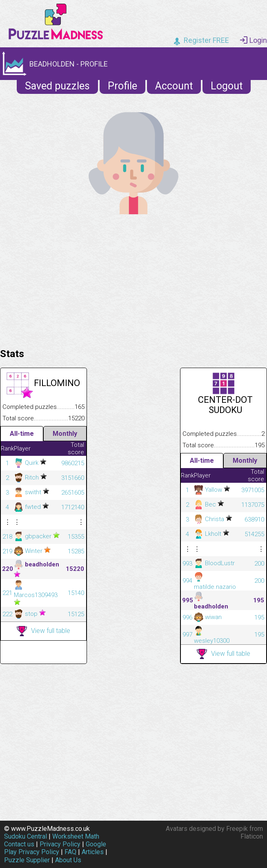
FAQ (70, 852)
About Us (68, 860)
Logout (227, 86)
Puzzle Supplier (27, 860)
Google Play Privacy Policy (55, 848)
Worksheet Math (76, 836)
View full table (43, 631)
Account (174, 86)
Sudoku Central (26, 836)
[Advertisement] (133, 279)
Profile (122, 86)
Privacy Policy (60, 844)
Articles (93, 852)
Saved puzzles (57, 86)
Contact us (19, 844)
